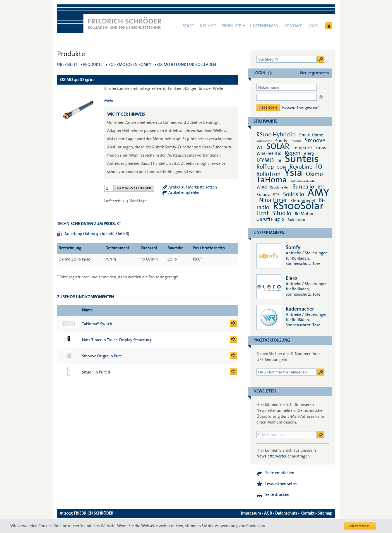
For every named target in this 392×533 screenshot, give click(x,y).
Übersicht (67, 65)
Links (313, 26)
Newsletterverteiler (274, 456)
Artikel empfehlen (184, 193)
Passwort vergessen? (301, 108)
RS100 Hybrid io (276, 135)
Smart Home (311, 135)
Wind (262, 187)
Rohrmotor (264, 141)
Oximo (314, 174)
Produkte (231, 26)
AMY (318, 193)
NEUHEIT (208, 26)
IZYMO (265, 160)
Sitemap (325, 513)
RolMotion (305, 214)
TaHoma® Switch (97, 324)
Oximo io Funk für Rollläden (187, 65)
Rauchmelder (280, 187)
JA (280, 161)
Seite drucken (277, 495)
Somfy (281, 141)
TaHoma (272, 180)
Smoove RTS (268, 195)
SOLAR (278, 146)
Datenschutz (286, 513)
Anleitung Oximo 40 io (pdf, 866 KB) (97, 234)
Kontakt (293, 26)
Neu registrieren (315, 73)
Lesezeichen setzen (282, 484)
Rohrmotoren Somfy (130, 65)
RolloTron (269, 174)
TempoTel (302, 148)
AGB (268, 513)
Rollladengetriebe (303, 181)
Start (188, 26)
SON (282, 167)
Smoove (315, 140)
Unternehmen (264, 26)
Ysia (293, 173)
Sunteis (302, 159)
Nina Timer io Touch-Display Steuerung (117, 340)
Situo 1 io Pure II (96, 372)
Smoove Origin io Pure (102, 356)
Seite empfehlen (280, 473)
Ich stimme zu (360, 526)
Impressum (251, 513)
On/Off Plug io (270, 219)
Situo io (282, 213)
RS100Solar (298, 206)
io (319, 166)
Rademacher (296, 220)
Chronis (296, 141)
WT (260, 148)
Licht (263, 213)
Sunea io (303, 187)
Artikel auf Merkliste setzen (193, 187)
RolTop (265, 167)
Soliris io (294, 194)
